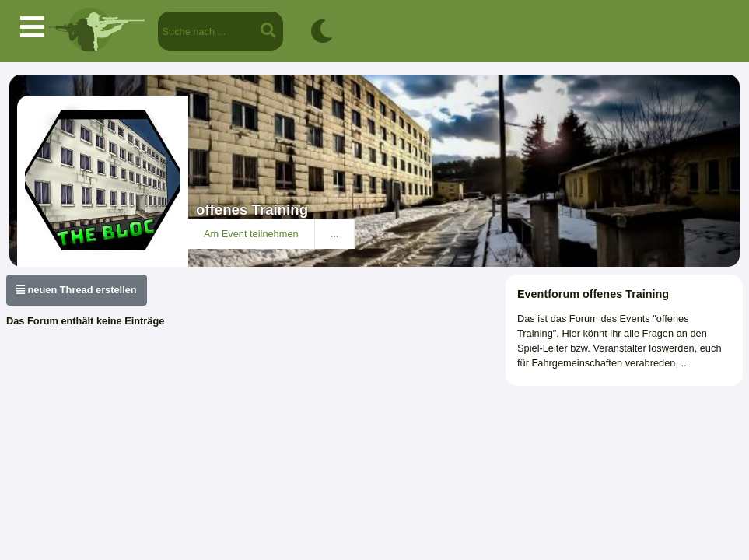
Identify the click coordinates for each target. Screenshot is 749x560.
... (335, 234)
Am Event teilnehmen (251, 234)
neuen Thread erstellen (77, 290)
